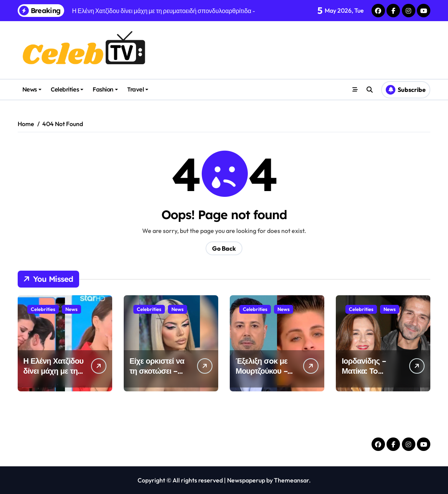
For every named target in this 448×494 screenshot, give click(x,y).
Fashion (105, 89)
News (32, 89)
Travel (138, 89)
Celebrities (67, 89)
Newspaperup (246, 480)
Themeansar (291, 480)
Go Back (224, 248)
